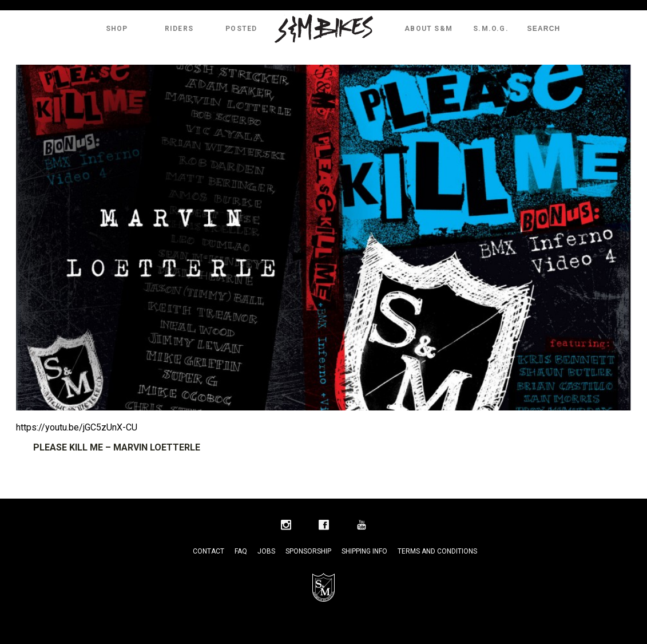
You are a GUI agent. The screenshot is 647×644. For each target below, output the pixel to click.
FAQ (241, 551)
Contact (209, 551)
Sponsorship (308, 551)
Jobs (266, 551)
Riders (179, 29)
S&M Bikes (324, 29)
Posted (241, 29)
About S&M (428, 29)
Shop (117, 29)
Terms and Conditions (437, 551)
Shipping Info (364, 551)
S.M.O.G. (491, 29)
